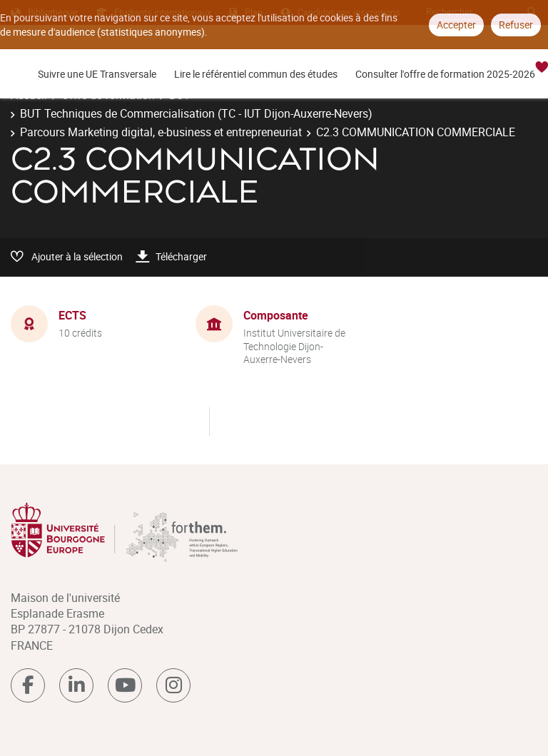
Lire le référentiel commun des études (256, 74)
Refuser (516, 25)
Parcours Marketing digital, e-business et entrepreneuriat (161, 132)
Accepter (456, 25)
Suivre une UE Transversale (97, 74)
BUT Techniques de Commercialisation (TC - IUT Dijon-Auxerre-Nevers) (196, 113)
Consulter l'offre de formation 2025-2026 (445, 74)
